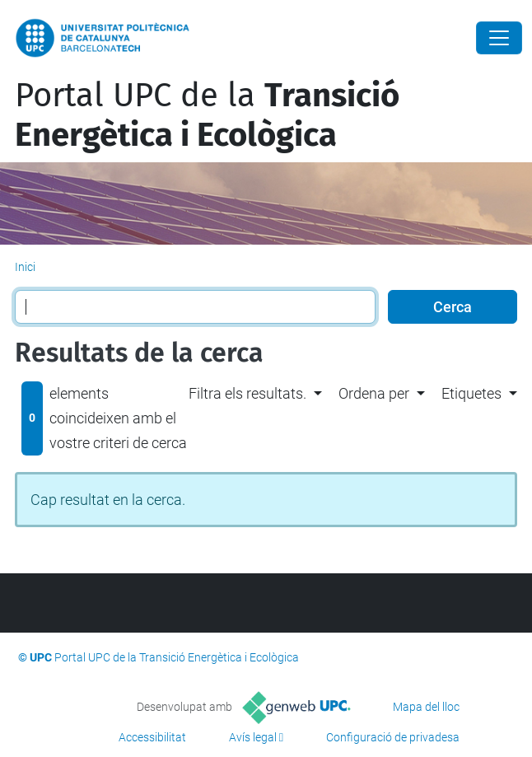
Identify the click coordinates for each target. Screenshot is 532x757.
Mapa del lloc (426, 707)
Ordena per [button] (374, 393)
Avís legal (253, 737)
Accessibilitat (152, 737)
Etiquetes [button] (471, 393)
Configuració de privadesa (393, 737)
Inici (25, 267)
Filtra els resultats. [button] (247, 393)
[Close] (499, 38)
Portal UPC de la (207, 115)
